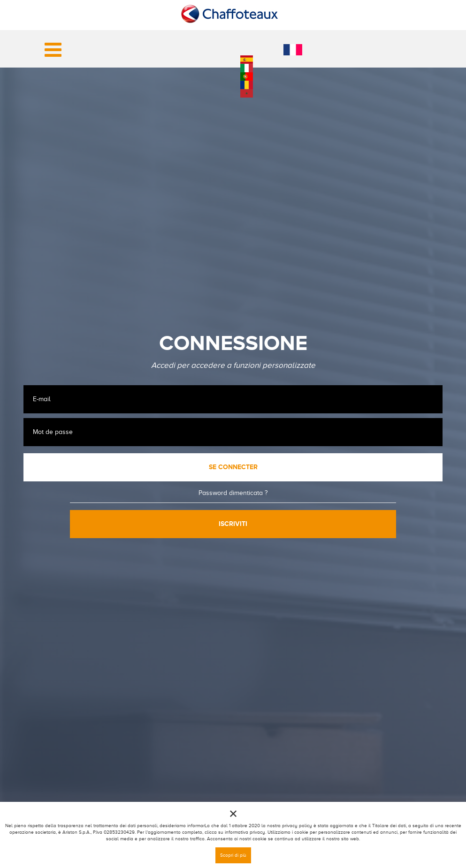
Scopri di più (233, 855)
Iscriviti (233, 524)
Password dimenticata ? (233, 493)
